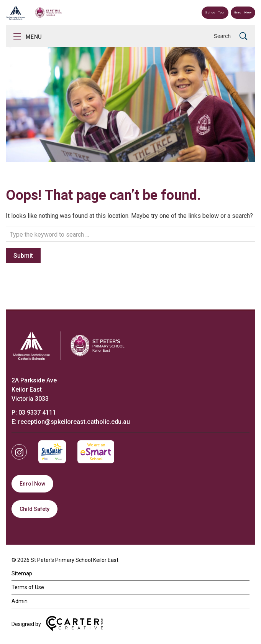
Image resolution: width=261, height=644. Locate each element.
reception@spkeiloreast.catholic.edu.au (74, 422)
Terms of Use (28, 587)
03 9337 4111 (37, 413)
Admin (20, 601)
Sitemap (22, 573)
